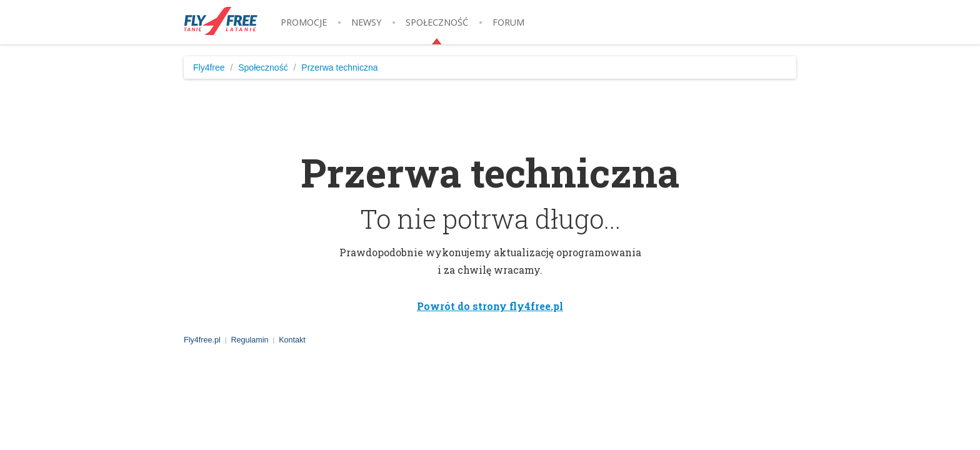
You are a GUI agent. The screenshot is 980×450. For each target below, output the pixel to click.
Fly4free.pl (222, 21)
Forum (508, 22)
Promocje (304, 22)
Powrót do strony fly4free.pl (490, 306)
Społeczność (437, 22)
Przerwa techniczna (339, 67)
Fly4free (209, 67)
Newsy (366, 22)
